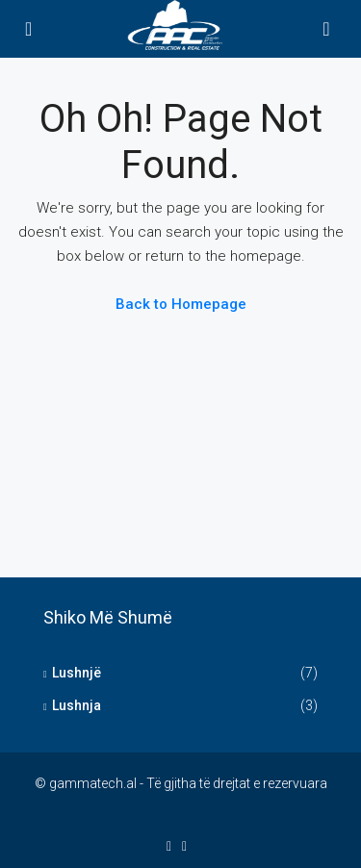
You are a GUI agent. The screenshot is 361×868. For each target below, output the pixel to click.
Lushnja (77, 705)
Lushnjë (77, 673)
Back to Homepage (181, 304)
